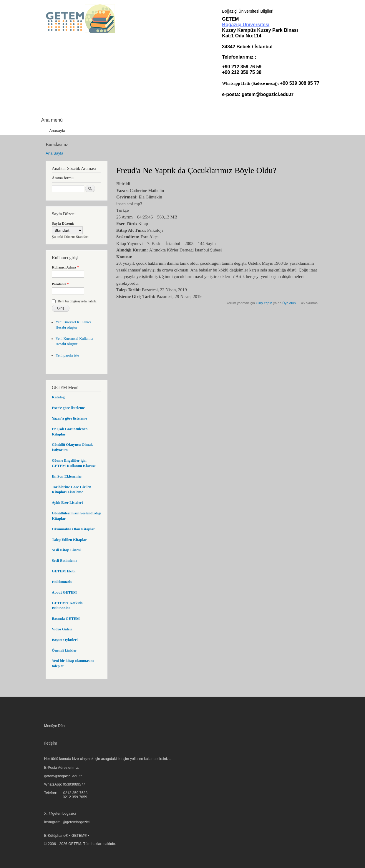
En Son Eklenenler (67, 476)
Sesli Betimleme (64, 561)
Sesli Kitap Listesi (66, 550)
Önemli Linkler (64, 650)
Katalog (58, 397)
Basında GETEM (66, 619)
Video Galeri (62, 629)
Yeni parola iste (67, 355)
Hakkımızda (62, 582)
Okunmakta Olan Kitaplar (73, 529)
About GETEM (64, 592)
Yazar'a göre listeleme (69, 418)
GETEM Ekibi (64, 571)
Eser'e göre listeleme (68, 408)
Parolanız (60, 284)
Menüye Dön (54, 726)
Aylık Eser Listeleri (67, 503)
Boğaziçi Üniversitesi (246, 25)
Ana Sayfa (54, 153)
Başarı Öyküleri (65, 640)
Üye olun (289, 303)
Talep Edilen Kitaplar (69, 540)
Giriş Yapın (264, 303)
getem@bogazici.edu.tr (268, 94)
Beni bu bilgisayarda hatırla (77, 301)
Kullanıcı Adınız (65, 267)
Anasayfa (57, 131)
